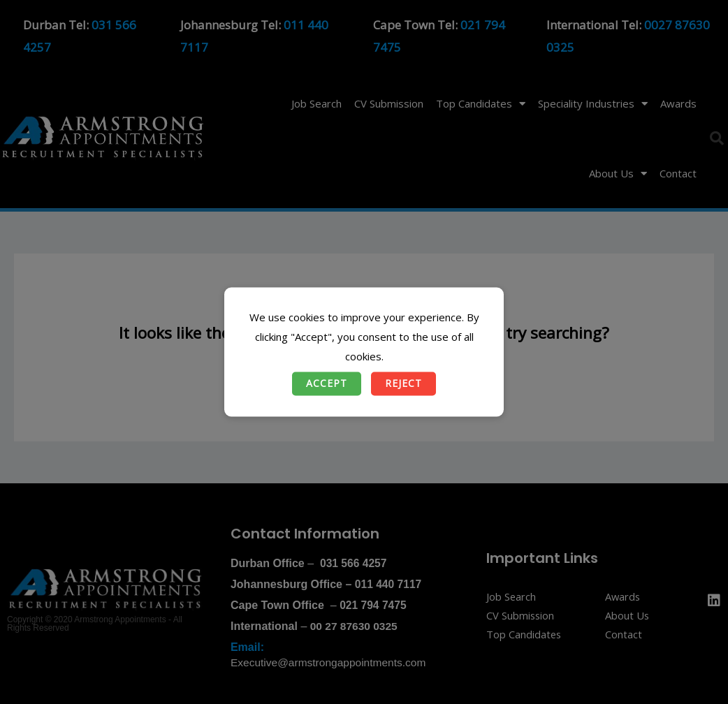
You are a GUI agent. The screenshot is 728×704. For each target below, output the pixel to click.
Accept (327, 384)
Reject (403, 384)
